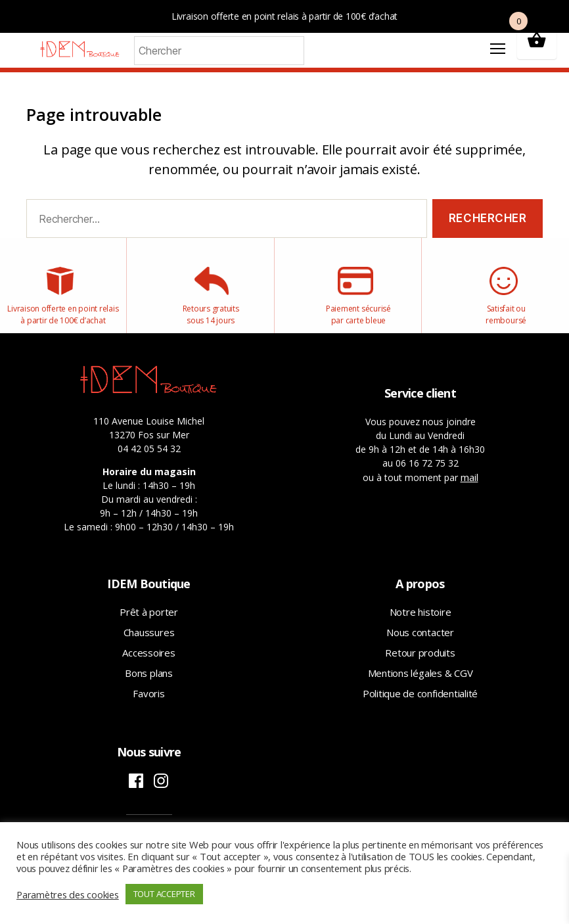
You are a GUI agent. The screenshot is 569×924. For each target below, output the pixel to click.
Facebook (136, 791)
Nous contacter (420, 643)
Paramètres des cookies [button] (68, 894)
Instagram (161, 791)
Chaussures (149, 643)
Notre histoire (421, 622)
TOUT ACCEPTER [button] (164, 894)
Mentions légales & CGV (421, 683)
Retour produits (420, 663)
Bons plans (149, 683)
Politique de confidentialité (420, 704)
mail (469, 488)
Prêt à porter (149, 622)
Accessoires (148, 663)
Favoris (148, 704)
